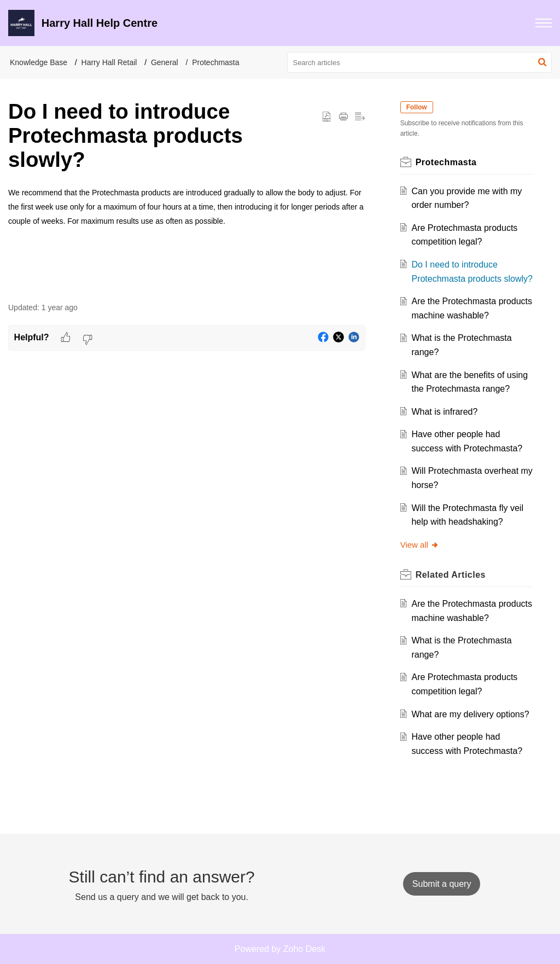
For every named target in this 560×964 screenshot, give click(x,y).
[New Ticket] (442, 884)
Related (451, 575)
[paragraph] (187, 207)
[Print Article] (343, 117)
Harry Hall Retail (109, 62)
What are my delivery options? (470, 714)
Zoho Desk (304, 949)
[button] (544, 23)
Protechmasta (215, 62)
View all (420, 545)
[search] (420, 62)
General (165, 62)
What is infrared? (444, 412)
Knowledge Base (39, 62)
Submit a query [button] (442, 884)
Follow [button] (417, 107)
